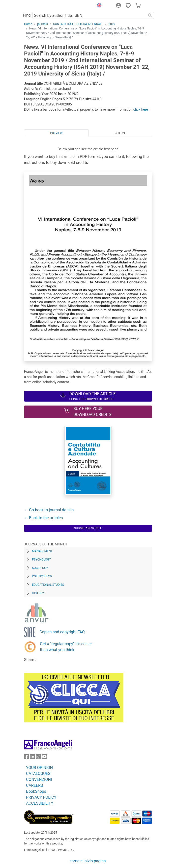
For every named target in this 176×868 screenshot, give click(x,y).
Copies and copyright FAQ (62, 632)
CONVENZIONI (39, 779)
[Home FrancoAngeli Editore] (41, 6)
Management (42, 551)
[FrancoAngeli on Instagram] (38, 758)
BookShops (36, 791)
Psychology (41, 560)
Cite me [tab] (120, 133)
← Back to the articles (43, 518)
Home (28, 24)
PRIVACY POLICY (41, 797)
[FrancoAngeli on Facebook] (27, 758)
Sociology (40, 568)
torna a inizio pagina (88, 861)
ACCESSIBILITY (40, 803)
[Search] (150, 15)
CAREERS (34, 785)
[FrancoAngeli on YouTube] (44, 758)
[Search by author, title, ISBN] (89, 15)
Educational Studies (48, 585)
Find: (27, 15)
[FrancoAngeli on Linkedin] (32, 758)
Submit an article (88, 528)
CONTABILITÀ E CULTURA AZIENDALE (78, 24)
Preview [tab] (56, 133)
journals (43, 24)
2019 (112, 24)
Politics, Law (42, 576)
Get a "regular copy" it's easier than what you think (66, 647)
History (38, 593)
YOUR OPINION (39, 768)
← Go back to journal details (49, 510)
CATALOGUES (38, 774)
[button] (98, 6)
